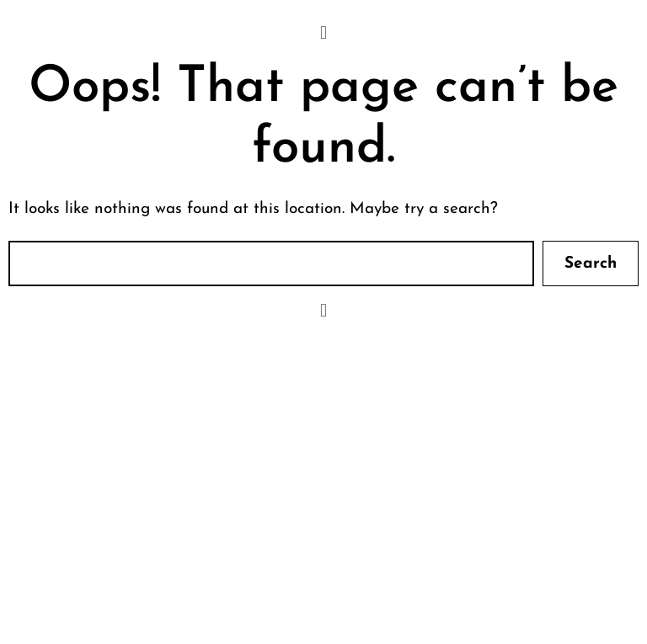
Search (591, 264)
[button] (323, 33)
